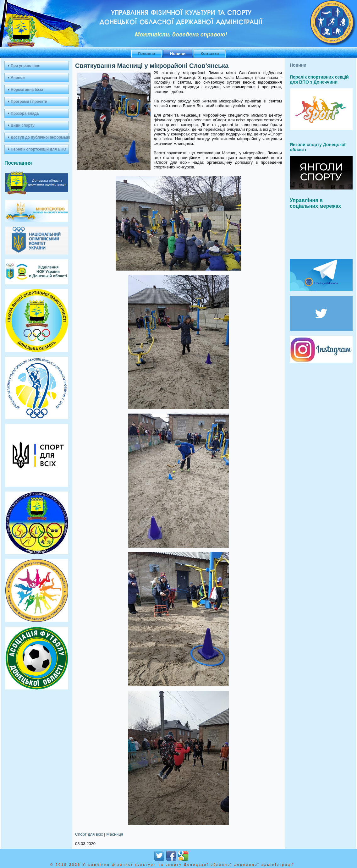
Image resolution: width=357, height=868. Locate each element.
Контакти (210, 54)
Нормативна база (27, 90)
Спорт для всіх (89, 834)
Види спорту (23, 125)
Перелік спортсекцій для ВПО (38, 149)
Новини (178, 54)
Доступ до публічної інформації (40, 137)
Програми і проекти (29, 102)
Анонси (18, 78)
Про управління (25, 66)
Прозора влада (25, 113)
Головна (147, 54)
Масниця (115, 834)
